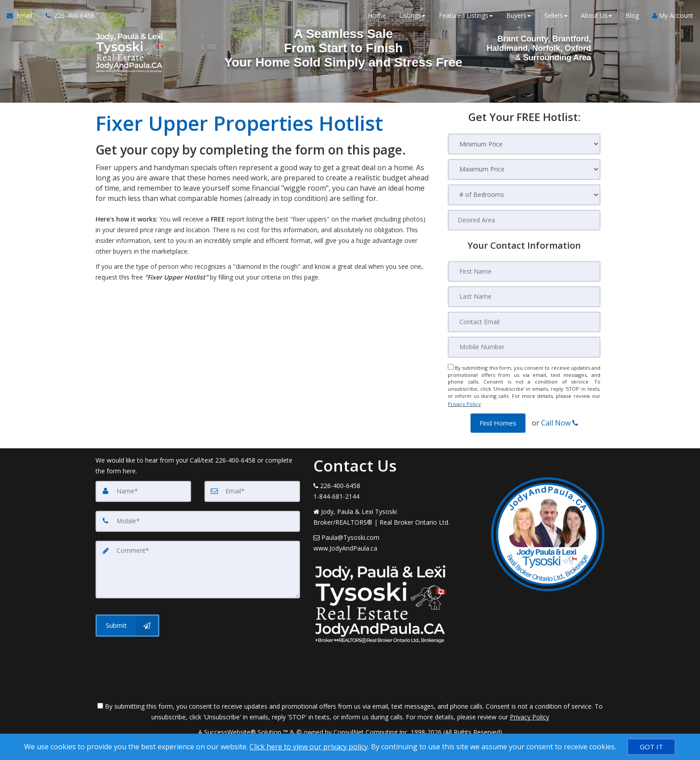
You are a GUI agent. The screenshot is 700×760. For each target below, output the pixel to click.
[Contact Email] (524, 322)
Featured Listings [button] (466, 18)
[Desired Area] (524, 220)
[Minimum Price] (524, 144)
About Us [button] (596, 18)
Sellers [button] (556, 18)
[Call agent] (67, 18)
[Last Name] (524, 296)
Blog (632, 18)
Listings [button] (412, 18)
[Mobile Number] (524, 347)
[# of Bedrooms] (524, 195)
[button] (498, 420)
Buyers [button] (519, 18)
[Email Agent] (23, 18)
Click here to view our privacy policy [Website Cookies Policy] (309, 747)
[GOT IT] (651, 747)
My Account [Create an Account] (673, 18)
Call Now (560, 419)
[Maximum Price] (524, 169)
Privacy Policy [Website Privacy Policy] (464, 402)
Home (377, 18)
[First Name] (524, 271)
